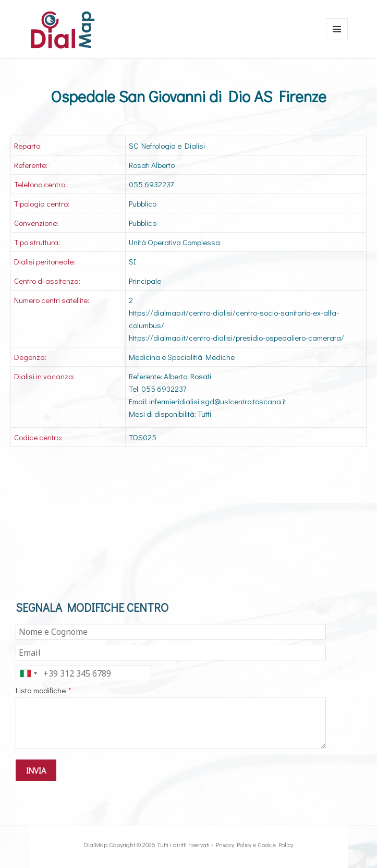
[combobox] (28, 673)
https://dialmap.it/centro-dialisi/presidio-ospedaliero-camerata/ (236, 337)
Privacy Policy (234, 845)
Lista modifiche (41, 690)
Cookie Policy (275, 845)
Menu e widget (337, 40)
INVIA (36, 770)
